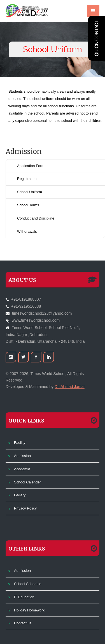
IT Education (24, 597)
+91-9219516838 (26, 306)
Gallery (20, 495)
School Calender (27, 482)
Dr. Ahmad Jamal (70, 387)
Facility (20, 443)
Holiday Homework (29, 610)
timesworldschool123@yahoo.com (42, 313)
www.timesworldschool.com (36, 320)
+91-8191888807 (26, 299)
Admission (22, 456)
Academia (22, 469)
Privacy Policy (25, 508)
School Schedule (28, 584)
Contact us (23, 623)
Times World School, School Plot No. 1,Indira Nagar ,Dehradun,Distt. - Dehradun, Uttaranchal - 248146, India (45, 334)
